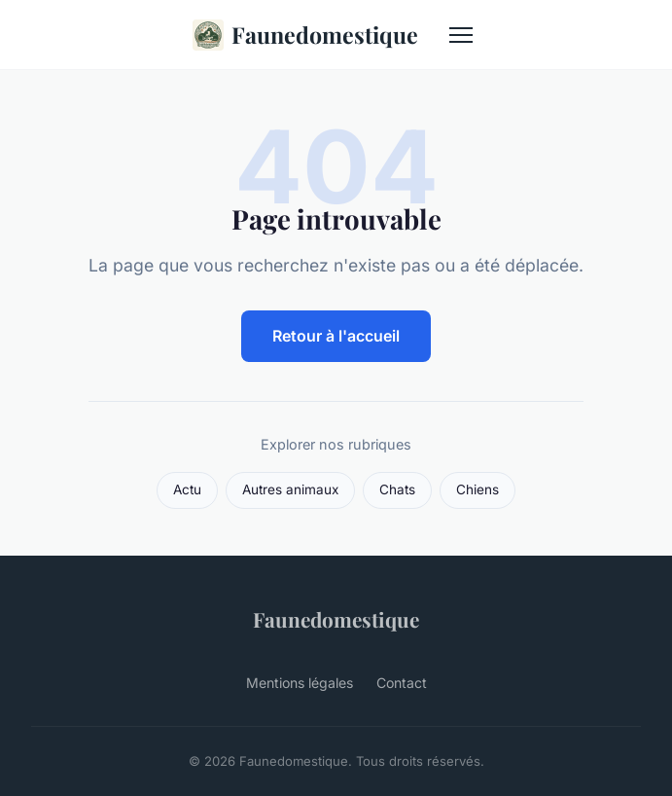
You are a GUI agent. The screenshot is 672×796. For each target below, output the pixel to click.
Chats (397, 489)
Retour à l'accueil (336, 336)
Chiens (477, 489)
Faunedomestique (305, 35)
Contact (402, 683)
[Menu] (461, 35)
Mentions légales (300, 683)
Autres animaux (290, 489)
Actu (187, 489)
